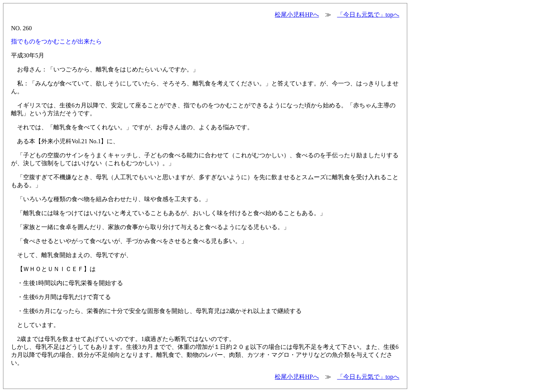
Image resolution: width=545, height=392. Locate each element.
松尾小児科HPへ (297, 15)
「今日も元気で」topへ (368, 15)
